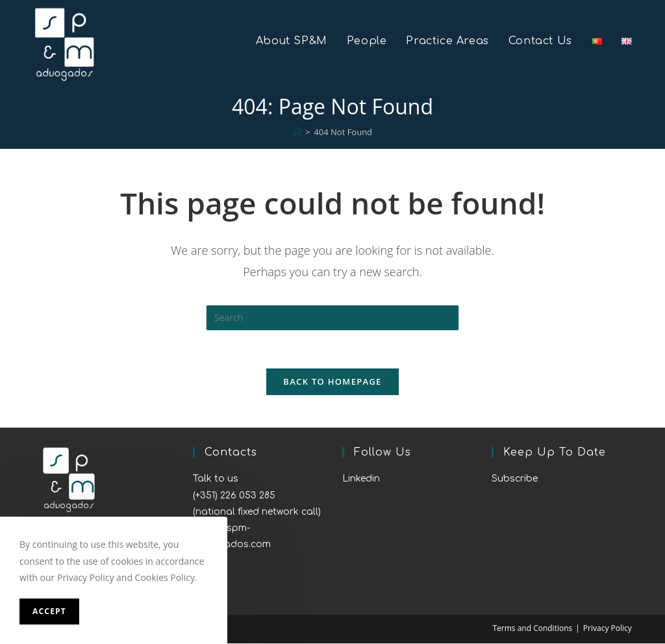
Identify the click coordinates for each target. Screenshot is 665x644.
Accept (49, 611)
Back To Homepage (332, 383)
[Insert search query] (332, 318)
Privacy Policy (608, 629)
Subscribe (515, 480)
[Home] (297, 132)
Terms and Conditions (532, 629)
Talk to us (216, 480)
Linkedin (361, 480)
